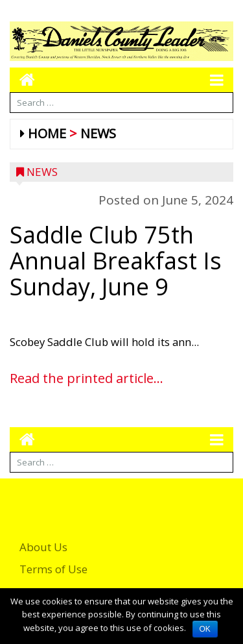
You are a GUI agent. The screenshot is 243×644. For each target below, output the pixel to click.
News (98, 133)
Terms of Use (53, 569)
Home (47, 133)
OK (205, 629)
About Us (43, 547)
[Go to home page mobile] (22, 80)
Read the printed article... (87, 378)
